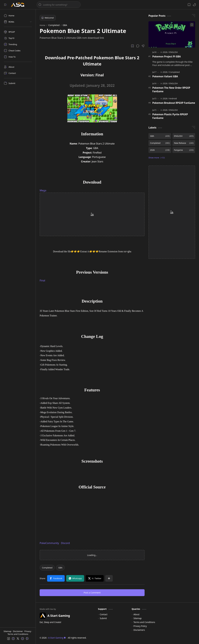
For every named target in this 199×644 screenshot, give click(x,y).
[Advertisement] (92, 214)
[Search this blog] (59, 5)
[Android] (173, 98)
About (136, 614)
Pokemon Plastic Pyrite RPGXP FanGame (170, 116)
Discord (65, 543)
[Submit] (18, 83)
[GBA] (60, 568)
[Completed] (47, 568)
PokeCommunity (49, 543)
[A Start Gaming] (19, 5)
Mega (43, 190)
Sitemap (8, 631)
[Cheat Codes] (18, 51)
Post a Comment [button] (92, 593)
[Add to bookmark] (192, 25)
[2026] (166, 52)
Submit (103, 618)
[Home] (18, 16)
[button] (5, 5)
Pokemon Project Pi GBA (167, 56)
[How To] (18, 57)
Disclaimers (139, 630)
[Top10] (18, 38)
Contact (104, 614)
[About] (18, 67)
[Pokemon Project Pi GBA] (172, 34)
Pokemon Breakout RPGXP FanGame (174, 103)
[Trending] (18, 44)
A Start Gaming (57, 638)
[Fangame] (184, 150)
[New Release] (184, 143)
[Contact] (18, 73)
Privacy (28, 631)
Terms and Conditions (18, 634)
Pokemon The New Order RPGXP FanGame (171, 90)
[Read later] (132, 46)
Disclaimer (18, 631)
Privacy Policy (140, 626)
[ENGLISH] (173, 52)
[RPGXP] (18, 32)
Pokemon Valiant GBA (165, 76)
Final (42, 280)
